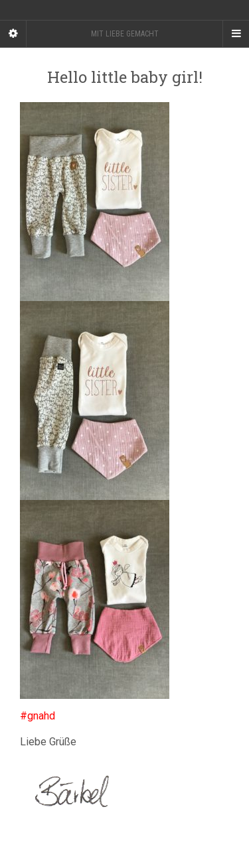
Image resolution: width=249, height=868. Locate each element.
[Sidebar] (13, 34)
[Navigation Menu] (236, 34)
